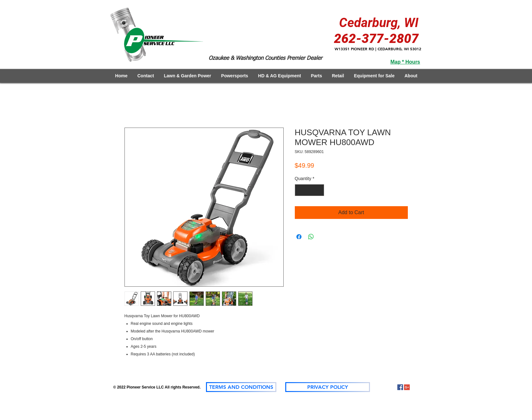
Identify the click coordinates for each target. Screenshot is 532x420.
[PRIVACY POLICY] (328, 387)
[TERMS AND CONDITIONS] (241, 387)
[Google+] (407, 387)
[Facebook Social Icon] (400, 387)
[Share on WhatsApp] (311, 237)
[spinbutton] (309, 190)
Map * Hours (405, 62)
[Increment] (319, 190)
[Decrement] (300, 190)
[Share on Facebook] (299, 237)
